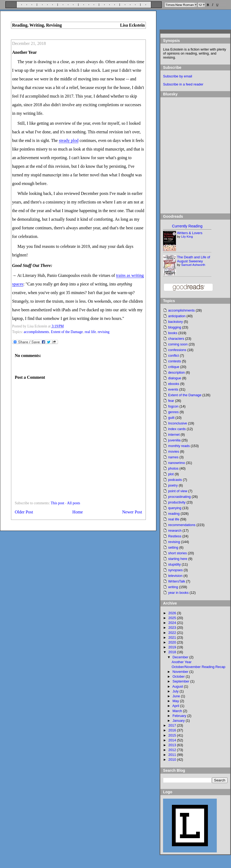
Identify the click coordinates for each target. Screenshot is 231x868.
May (176, 701)
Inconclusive (178, 423)
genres (173, 412)
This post (57, 503)
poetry (173, 485)
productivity (177, 502)
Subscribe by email (178, 76)
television (175, 576)
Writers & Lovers (190, 233)
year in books (178, 593)
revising (104, 332)
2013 (173, 745)
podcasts (175, 480)
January (179, 721)
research (175, 531)
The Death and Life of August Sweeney (194, 259)
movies (174, 451)
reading (174, 514)
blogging (175, 327)
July (176, 691)
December (181, 657)
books (173, 333)
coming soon (178, 344)
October (179, 676)
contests (175, 361)
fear (171, 401)
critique (174, 367)
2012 (173, 750)
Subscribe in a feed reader (183, 84)
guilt (171, 418)
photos (173, 468)
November (181, 672)
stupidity (174, 564)
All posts (74, 503)
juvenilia (174, 440)
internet (174, 435)
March (178, 711)
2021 (173, 637)
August (178, 686)
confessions (177, 350)
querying (175, 508)
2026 (173, 613)
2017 (173, 725)
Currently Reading (187, 226)
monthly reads (179, 446)
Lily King (187, 237)
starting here (178, 559)
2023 (173, 628)
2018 (173, 652)
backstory (176, 322)
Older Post (24, 512)
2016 (173, 730)
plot (171, 474)
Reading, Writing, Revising (37, 25)
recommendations (182, 525)
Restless (175, 536)
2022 (173, 633)
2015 (173, 735)
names (173, 457)
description (176, 372)
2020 (173, 642)
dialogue (175, 378)
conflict (174, 356)
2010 (173, 760)
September (181, 681)
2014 (173, 740)
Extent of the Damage (67, 332)
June (177, 696)
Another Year (24, 52)
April (176, 706)
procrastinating (179, 497)
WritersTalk (177, 581)
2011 (173, 755)
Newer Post (132, 512)
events (173, 389)
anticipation (177, 316)
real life (90, 332)
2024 (173, 623)
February (180, 716)
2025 (173, 618)
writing (173, 587)
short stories (178, 553)
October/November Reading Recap (198, 667)
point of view (178, 491)
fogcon (173, 406)
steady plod (69, 140)
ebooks (174, 384)
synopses (175, 570)
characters (176, 339)
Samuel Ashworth (193, 265)
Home (77, 512)
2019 (173, 647)
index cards (177, 429)
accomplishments (36, 332)
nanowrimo (177, 463)
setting (173, 547)
